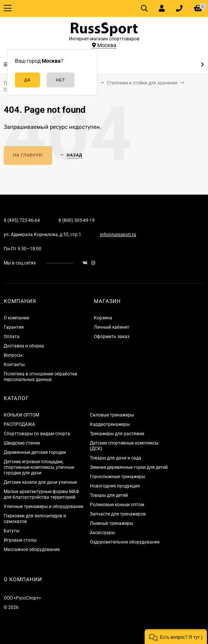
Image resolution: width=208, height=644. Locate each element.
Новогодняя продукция (115, 486)
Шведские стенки (22, 443)
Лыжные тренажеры (111, 523)
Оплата (12, 337)
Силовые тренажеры (112, 415)
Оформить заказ (112, 337)
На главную (28, 155)
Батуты (12, 531)
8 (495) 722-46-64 (22, 220)
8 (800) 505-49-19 (77, 220)
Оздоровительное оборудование (125, 542)
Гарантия (14, 327)
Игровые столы (20, 540)
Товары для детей (109, 495)
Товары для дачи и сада (116, 458)
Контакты (14, 365)
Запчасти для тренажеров (118, 514)
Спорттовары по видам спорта (37, 434)
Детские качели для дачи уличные (40, 482)
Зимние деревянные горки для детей (129, 467)
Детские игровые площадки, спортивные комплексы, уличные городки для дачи (39, 467)
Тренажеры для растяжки (117, 434)
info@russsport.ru (118, 235)
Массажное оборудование (32, 549)
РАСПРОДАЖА (19, 424)
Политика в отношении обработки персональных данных (40, 377)
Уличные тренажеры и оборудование (43, 507)
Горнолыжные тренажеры (117, 477)
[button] (176, 637)
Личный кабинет (112, 327)
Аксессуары (102, 533)
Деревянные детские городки (35, 452)
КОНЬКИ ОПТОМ (21, 415)
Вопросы (13, 355)
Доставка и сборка (24, 346)
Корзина (103, 318)
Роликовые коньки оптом (117, 505)
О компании (16, 318)
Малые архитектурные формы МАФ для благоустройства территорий (41, 494)
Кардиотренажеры (110, 424)
